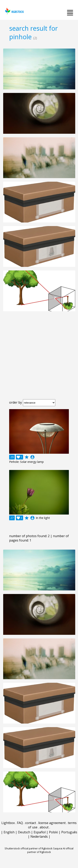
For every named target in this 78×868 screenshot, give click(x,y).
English (9, 832)
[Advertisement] (39, 358)
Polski (53, 832)
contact (31, 823)
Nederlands (39, 836)
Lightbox (8, 823)
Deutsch (24, 832)
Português (69, 832)
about (44, 827)
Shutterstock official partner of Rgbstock (29, 848)
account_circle (32, 457)
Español (40, 832)
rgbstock (14, 11)
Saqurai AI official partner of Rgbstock (50, 850)
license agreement (52, 823)
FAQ (20, 823)
